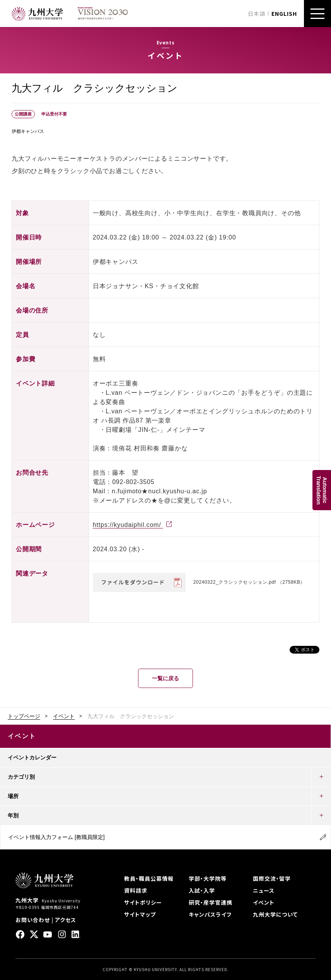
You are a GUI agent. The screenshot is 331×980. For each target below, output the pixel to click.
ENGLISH (284, 14)
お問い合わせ (33, 920)
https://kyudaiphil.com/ (128, 525)
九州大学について (275, 914)
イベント (64, 716)
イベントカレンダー (32, 758)
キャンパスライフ (210, 914)
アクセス (66, 920)
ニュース (264, 890)
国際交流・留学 (272, 878)
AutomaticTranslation (322, 490)
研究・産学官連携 (211, 902)
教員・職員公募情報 (149, 878)
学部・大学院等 (208, 878)
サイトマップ (140, 914)
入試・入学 (202, 890)
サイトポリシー (143, 902)
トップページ (24, 716)
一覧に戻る (165, 678)
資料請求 (136, 890)
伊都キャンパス (28, 131)
